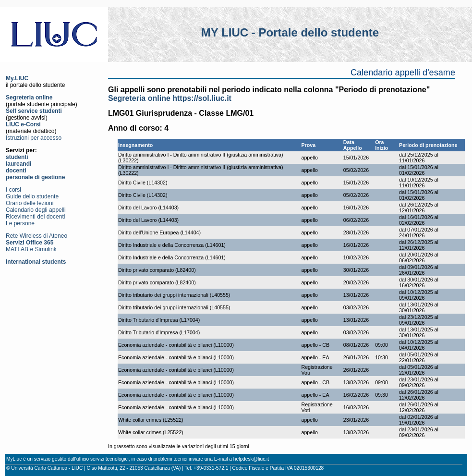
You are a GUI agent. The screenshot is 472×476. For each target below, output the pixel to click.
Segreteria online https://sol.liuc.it (170, 98)
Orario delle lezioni (30, 203)
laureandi (18, 164)
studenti (17, 157)
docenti (16, 171)
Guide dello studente (32, 196)
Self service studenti (34, 111)
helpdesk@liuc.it (251, 459)
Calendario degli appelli (36, 210)
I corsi (13, 190)
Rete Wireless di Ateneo (36, 236)
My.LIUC (17, 78)
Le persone (20, 223)
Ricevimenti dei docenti (35, 217)
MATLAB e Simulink (31, 249)
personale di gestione (35, 177)
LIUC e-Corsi (23, 124)
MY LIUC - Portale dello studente (290, 32)
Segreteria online (29, 98)
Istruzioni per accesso (34, 138)
